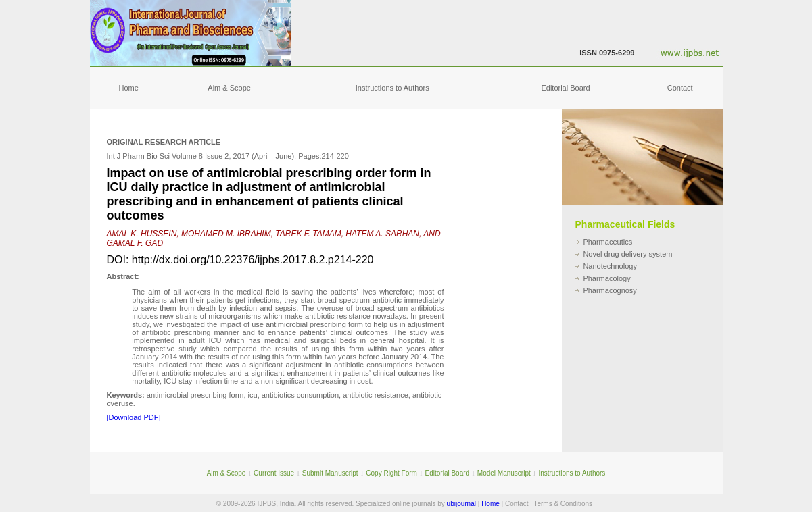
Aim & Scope (229, 88)
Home (129, 88)
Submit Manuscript (330, 473)
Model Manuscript (504, 473)
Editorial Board (565, 88)
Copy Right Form (391, 473)
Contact (680, 88)
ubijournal (461, 504)
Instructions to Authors (392, 88)
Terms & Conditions (563, 504)
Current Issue (274, 473)
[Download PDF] (134, 417)
